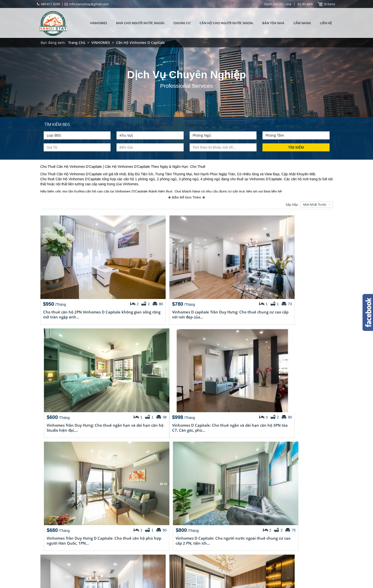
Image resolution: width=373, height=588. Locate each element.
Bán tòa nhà (273, 23)
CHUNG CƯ (182, 23)
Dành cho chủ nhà (278, 4)
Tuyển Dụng (52, 542)
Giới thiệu (50, 527)
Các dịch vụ (52, 557)
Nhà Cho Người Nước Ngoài (140, 23)
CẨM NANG (302, 23)
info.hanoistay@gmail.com (233, 554)
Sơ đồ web (305, 4)
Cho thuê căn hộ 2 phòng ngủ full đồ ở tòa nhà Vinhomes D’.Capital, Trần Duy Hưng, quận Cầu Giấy (160, 547)
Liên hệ (326, 23)
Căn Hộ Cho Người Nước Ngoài (226, 23)
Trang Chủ (77, 43)
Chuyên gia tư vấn (57, 549)
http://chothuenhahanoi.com (233, 562)
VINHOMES (99, 23)
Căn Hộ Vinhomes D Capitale (140, 43)
